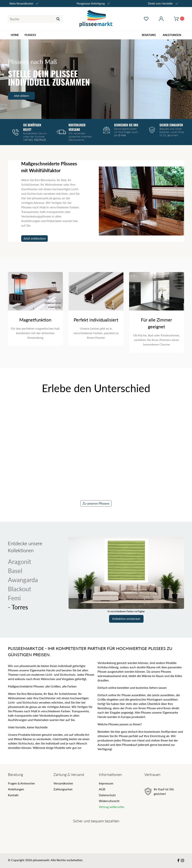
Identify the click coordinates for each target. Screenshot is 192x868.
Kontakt (13, 795)
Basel (15, 571)
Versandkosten (63, 783)
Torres (16, 607)
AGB (102, 789)
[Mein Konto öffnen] (161, 19)
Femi (18, 598)
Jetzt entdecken (34, 238)
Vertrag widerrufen (112, 807)
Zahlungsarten (63, 789)
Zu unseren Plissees (96, 503)
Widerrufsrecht (109, 801)
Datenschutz (107, 795)
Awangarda (23, 580)
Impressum (106, 783)
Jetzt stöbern (21, 96)
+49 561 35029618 (34, 140)
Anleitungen (16, 789)
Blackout (20, 589)
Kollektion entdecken (126, 619)
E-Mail (122, 135)
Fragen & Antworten (21, 783)
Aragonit (20, 562)
